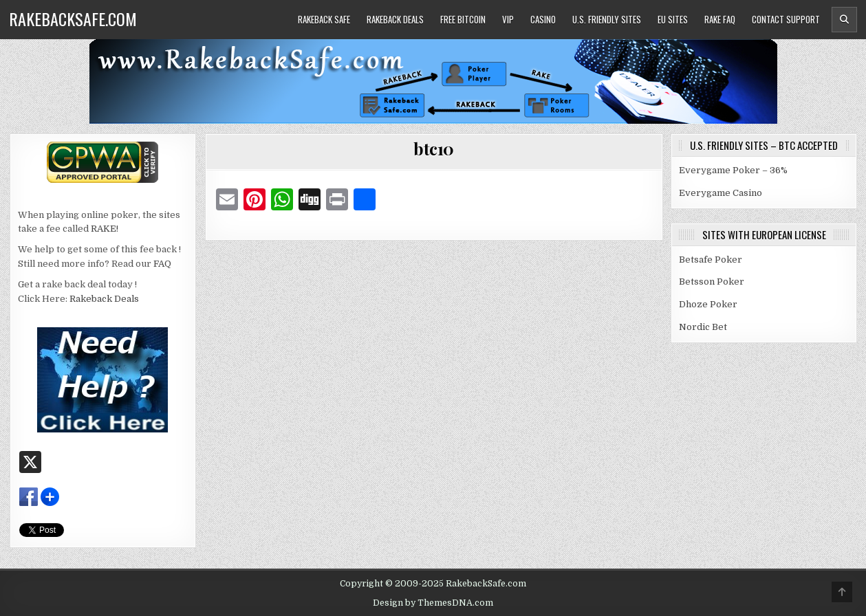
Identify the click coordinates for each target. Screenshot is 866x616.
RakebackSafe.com (73, 19)
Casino (543, 19)
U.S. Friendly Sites (607, 19)
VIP (508, 19)
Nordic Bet (703, 327)
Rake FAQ (720, 19)
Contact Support (786, 19)
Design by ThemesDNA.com (433, 603)
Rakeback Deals (395, 19)
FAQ (162, 264)
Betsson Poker (712, 282)
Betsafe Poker (711, 260)
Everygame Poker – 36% (733, 170)
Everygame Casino (721, 193)
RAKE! (105, 229)
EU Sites (673, 19)
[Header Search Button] (844, 20)
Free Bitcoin (463, 19)
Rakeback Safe (324, 19)
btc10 (434, 148)
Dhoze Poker (708, 304)
